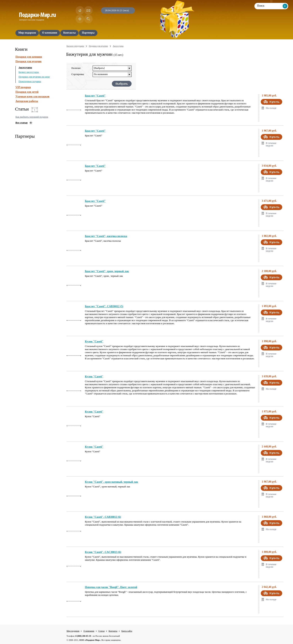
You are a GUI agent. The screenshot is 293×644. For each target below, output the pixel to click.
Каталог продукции (75, 46)
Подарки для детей (27, 92)
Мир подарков (73, 631)
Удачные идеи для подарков (33, 97)
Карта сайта (127, 631)
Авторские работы (27, 101)
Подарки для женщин (29, 57)
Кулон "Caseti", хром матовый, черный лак (111, 482)
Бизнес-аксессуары (29, 72)
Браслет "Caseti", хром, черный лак (107, 271)
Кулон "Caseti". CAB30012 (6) (103, 517)
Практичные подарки (30, 81)
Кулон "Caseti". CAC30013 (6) (103, 552)
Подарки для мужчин (28, 61)
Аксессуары (25, 67)
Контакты (113, 631)
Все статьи (22, 123)
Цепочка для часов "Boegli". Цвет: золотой (111, 587)
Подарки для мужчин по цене (34, 77)
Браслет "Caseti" (95, 96)
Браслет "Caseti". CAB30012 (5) (104, 306)
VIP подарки (23, 87)
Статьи (101, 631)
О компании (89, 631)
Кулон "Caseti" (94, 341)
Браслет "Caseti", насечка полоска (106, 236)
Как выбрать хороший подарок (32, 117)
